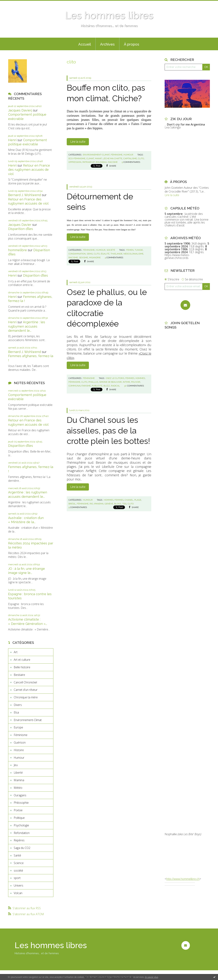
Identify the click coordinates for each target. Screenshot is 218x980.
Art (16, 652)
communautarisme (80, 386)
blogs (118, 504)
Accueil (85, 44)
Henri (12, 140)
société (18, 871)
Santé (17, 855)
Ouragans (20, 795)
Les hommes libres (109, 15)
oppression (75, 162)
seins (90, 254)
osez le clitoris (115, 378)
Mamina (19, 780)
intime (126, 382)
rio (91, 504)
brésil (72, 504)
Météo (18, 788)
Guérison (20, 742)
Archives (107, 44)
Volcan (18, 893)
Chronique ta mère (26, 697)
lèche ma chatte (113, 158)
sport (17, 878)
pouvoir (136, 382)
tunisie (139, 250)
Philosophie (21, 803)
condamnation (77, 254)
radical (115, 386)
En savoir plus (152, 977)
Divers (18, 705)
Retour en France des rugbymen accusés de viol (29, 170)
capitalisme (130, 158)
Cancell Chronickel (25, 682)
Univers (18, 885)
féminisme (74, 382)
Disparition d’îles (21, 229)
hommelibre (17, 250)
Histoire (19, 750)
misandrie (95, 258)
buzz (107, 386)
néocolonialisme (133, 254)
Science (19, 863)
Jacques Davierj (20, 110)
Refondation (22, 833)
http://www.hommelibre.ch (183, 879)
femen (130, 250)
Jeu (16, 765)
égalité (105, 254)
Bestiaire (19, 675)
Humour (19, 758)
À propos (132, 44)
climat (90, 158)
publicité (97, 386)
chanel (129, 500)
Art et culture (22, 660)
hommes (140, 378)
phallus (93, 382)
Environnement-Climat (28, 720)
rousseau (101, 162)
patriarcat (89, 162)
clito (141, 158)
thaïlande (116, 254)
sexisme (83, 258)
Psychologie (21, 825)
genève (109, 504)
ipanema (99, 504)
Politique (19, 818)
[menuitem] (85, 44)
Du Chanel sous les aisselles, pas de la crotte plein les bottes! (108, 431)
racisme (113, 162)
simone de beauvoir (110, 382)
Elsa (16, 712)
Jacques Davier (20, 225)
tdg (124, 504)
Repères (19, 840)
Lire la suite (78, 142)
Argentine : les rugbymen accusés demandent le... (27, 326)
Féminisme (21, 735)
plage (138, 500)
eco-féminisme (77, 158)
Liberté (18, 773)
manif (98, 158)
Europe (18, 727)
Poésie (18, 810)
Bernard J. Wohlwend (25, 195)
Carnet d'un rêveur (26, 690)
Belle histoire (22, 667)
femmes (130, 378)
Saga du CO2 (22, 848)
